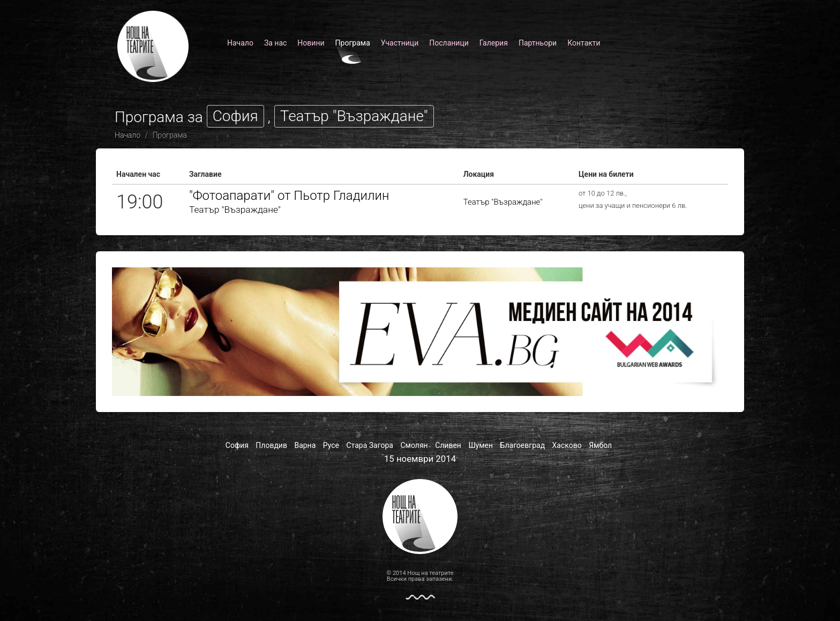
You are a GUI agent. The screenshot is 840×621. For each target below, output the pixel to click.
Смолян (414, 445)
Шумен (481, 445)
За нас (275, 43)
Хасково (567, 445)
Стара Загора (370, 445)
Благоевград (523, 445)
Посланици (449, 43)
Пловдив (271, 445)
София (237, 445)
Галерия (494, 43)
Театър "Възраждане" (235, 210)
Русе (331, 445)
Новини (311, 43)
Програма (353, 43)
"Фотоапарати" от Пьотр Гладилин (289, 196)
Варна (305, 445)
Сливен (448, 445)
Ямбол (600, 445)
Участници (400, 43)
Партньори (538, 43)
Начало (240, 43)
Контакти (584, 43)
